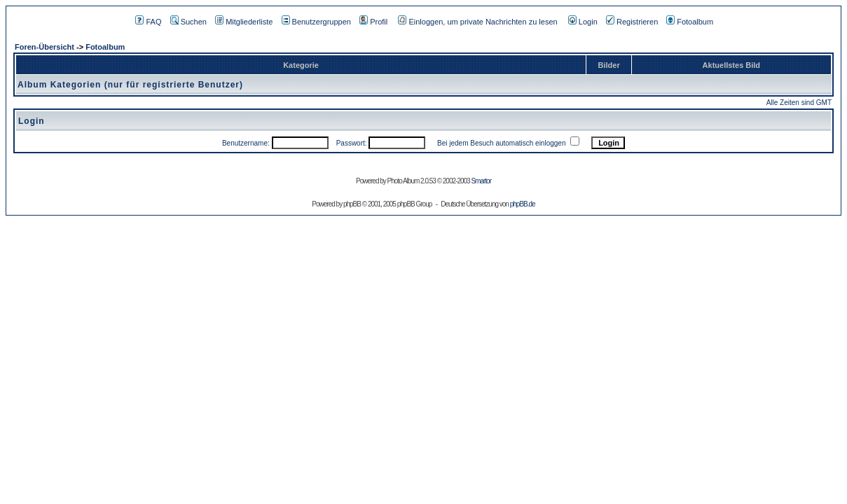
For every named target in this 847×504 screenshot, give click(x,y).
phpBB (352, 204)
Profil (373, 22)
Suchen (188, 22)
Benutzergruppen (316, 22)
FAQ (148, 22)
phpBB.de (523, 204)
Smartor (481, 181)
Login (583, 22)
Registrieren (632, 22)
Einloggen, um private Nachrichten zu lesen (477, 22)
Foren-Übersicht (44, 47)
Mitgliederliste (244, 22)
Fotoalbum (690, 22)
